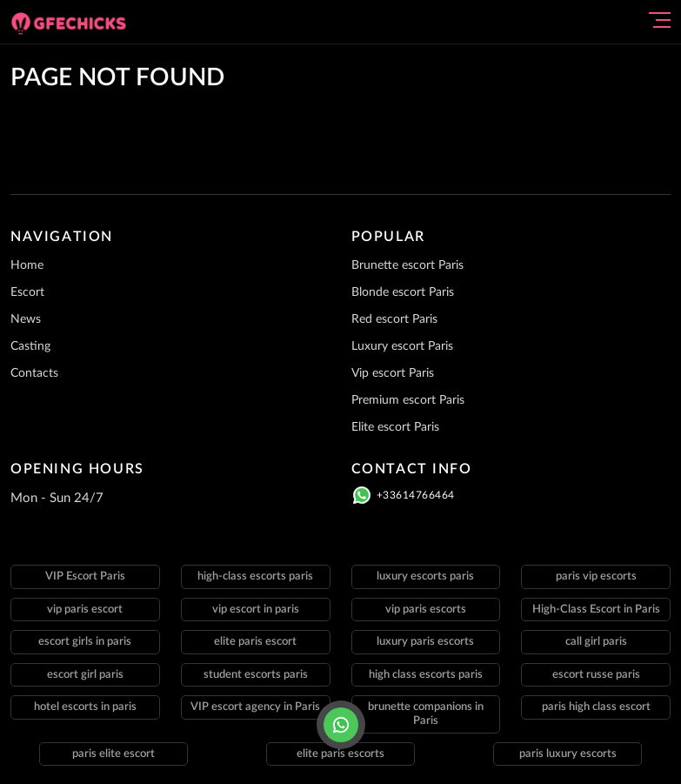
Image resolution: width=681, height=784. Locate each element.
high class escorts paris (426, 675)
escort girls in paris (85, 642)
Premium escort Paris (408, 400)
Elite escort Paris (395, 427)
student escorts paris (256, 675)
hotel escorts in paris (85, 707)
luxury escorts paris (425, 576)
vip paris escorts (426, 610)
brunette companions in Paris (426, 714)
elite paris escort (255, 642)
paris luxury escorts (568, 754)
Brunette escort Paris (407, 265)
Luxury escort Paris (402, 346)
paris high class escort (596, 707)
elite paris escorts (340, 754)
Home (27, 265)
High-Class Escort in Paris (596, 610)
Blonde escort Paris (403, 292)
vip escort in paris (256, 610)
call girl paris (596, 642)
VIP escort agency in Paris (255, 707)
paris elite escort (113, 754)
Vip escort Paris (393, 373)
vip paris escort (85, 610)
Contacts (34, 373)
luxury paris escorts (425, 642)
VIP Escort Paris (85, 576)
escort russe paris (596, 675)
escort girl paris (85, 675)
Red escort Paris (394, 319)
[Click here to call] (341, 725)
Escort (27, 292)
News (26, 319)
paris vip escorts (596, 576)
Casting (30, 346)
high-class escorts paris (255, 576)
